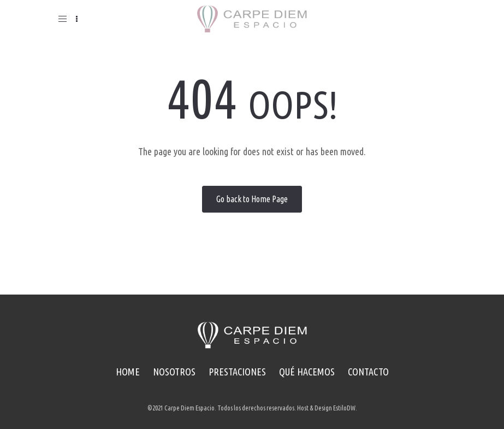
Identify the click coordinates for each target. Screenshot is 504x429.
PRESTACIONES (237, 372)
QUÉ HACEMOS (307, 372)
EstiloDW (344, 408)
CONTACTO (368, 372)
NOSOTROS (174, 372)
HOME (128, 372)
